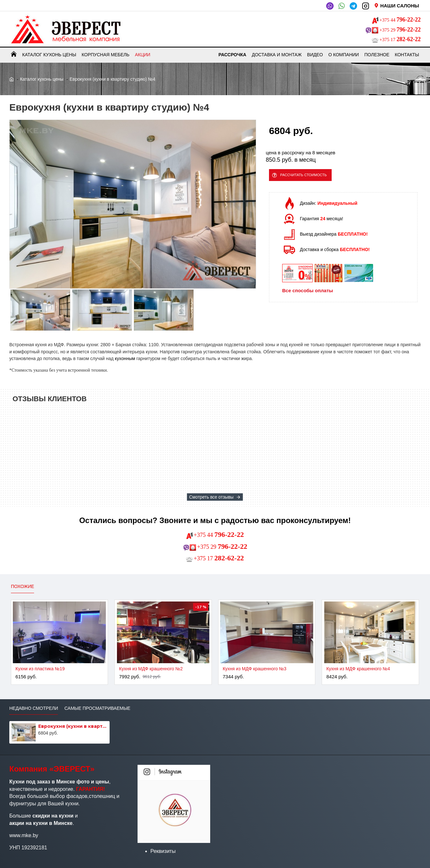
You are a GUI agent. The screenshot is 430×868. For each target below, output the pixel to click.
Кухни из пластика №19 (40, 669)
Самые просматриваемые (97, 708)
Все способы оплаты (308, 295)
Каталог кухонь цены (42, 79)
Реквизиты (163, 851)
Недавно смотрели (34, 708)
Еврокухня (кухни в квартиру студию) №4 (73, 726)
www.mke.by (24, 835)
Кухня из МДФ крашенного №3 (255, 669)
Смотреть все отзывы (211, 497)
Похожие (22, 586)
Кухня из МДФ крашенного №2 (151, 669)
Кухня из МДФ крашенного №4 (358, 669)
